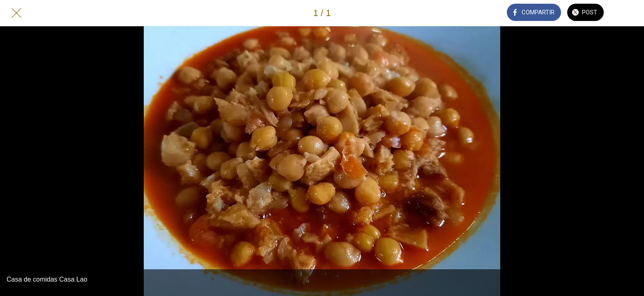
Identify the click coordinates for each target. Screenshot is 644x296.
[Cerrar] (16, 13)
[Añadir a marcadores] (628, 13)
